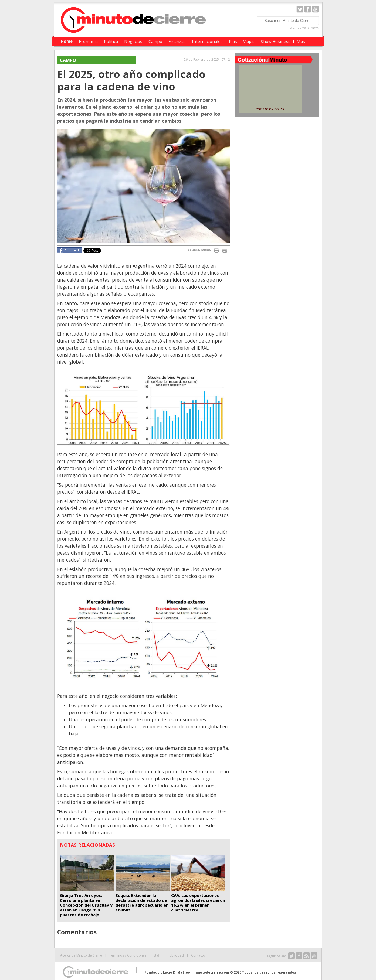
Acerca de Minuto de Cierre (81, 955)
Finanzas (177, 41)
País (233, 41)
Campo (155, 41)
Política (111, 41)
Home (67, 41)
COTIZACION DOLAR (270, 109)
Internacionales (207, 41)
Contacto (198, 955)
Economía (88, 41)
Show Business (276, 41)
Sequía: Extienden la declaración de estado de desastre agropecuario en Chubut (142, 903)
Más (301, 41)
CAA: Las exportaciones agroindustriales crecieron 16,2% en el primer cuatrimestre (198, 903)
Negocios (133, 41)
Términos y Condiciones (128, 955)
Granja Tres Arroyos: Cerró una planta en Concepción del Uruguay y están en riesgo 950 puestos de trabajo (86, 905)
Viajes (249, 41)
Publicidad (176, 955)
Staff (157, 955)
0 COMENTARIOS (199, 250)
